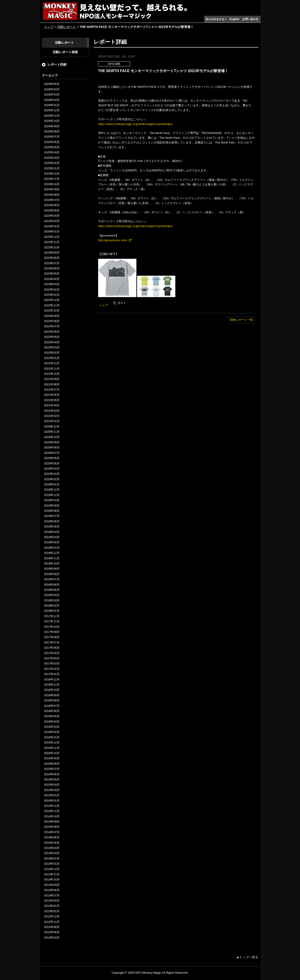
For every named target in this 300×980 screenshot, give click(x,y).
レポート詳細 (57, 64)
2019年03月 (52, 537)
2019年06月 (52, 521)
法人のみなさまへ (216, 19)
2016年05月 (52, 716)
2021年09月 (52, 379)
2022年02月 (52, 353)
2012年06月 (52, 932)
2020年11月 (52, 432)
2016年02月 (52, 732)
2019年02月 (52, 542)
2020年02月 (52, 479)
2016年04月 (52, 722)
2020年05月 (52, 463)
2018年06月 (52, 585)
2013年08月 (52, 890)
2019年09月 (52, 506)
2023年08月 (52, 258)
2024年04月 (52, 216)
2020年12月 (52, 426)
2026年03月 (52, 94)
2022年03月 (52, 347)
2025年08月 (52, 131)
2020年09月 (52, 442)
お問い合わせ (250, 19)
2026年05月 (52, 84)
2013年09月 (52, 885)
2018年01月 (52, 611)
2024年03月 (52, 221)
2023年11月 (52, 242)
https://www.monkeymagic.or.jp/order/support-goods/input (135, 124)
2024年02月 (52, 226)
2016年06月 (52, 711)
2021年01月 (52, 421)
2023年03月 (52, 284)
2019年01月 (52, 548)
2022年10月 (52, 310)
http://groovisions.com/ (113, 240)
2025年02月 (52, 163)
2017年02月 (52, 669)
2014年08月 (52, 827)
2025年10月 (52, 121)
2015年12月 (52, 742)
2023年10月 (52, 247)
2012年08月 (52, 927)
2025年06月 (52, 142)
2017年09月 (52, 632)
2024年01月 (52, 231)
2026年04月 (52, 89)
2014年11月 (52, 811)
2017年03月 (52, 663)
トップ (49, 27)
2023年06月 (52, 268)
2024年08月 (52, 195)
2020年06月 (52, 458)
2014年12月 (52, 806)
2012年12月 (52, 916)
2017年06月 (52, 648)
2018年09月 (52, 569)
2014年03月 (52, 853)
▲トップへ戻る (247, 957)
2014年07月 (52, 832)
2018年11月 (52, 558)
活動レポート (66, 27)
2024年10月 (52, 184)
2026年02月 (52, 100)
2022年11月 (52, 305)
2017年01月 (52, 674)
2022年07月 (52, 326)
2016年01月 (52, 737)
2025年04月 (52, 152)
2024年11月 (52, 179)
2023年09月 (52, 253)
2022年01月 (52, 358)
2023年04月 (52, 279)
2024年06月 (52, 205)
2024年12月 (52, 174)
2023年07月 (52, 263)
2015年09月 (52, 758)
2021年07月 (52, 390)
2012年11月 (52, 922)
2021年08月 (52, 384)
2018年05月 (52, 590)
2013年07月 (52, 895)
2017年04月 (52, 658)
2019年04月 (52, 532)
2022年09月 (52, 316)
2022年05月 (52, 337)
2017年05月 (52, 653)
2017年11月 (52, 621)
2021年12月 (52, 363)
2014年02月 (52, 858)
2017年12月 (52, 616)
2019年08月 (52, 511)
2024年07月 (52, 200)
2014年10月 (52, 816)
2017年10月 (52, 627)
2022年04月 (52, 342)
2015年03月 (52, 790)
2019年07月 (52, 516)
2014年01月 (52, 864)
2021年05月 (52, 400)
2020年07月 (52, 453)
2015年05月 (52, 779)
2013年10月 (52, 879)
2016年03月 (52, 727)
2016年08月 (52, 700)
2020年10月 (52, 437)
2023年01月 (52, 295)
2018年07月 (52, 579)
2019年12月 (52, 490)
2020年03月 (52, 474)
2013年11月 (52, 874)
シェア (104, 305)
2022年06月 (52, 332)
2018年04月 (52, 595)
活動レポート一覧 (241, 320)
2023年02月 (52, 290)
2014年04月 (52, 848)
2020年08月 (52, 447)
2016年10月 (52, 690)
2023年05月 (52, 274)
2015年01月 (52, 801)
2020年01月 (52, 484)
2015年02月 (52, 795)
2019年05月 (52, 526)
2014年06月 (52, 837)
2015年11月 (52, 748)
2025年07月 (52, 137)
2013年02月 (52, 906)
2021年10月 (52, 374)
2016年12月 (52, 679)
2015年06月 (52, 774)
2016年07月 (52, 706)
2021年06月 (52, 395)
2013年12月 (52, 869)
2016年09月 (52, 695)
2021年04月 (52, 405)
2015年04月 (52, 785)
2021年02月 (52, 416)
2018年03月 (52, 600)
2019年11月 (52, 495)
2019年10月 (52, 500)
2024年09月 (52, 189)
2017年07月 (52, 642)
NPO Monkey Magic (148, 973)
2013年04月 (52, 901)
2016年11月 (52, 685)
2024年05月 (52, 210)
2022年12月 (52, 300)
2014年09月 (52, 822)
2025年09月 (52, 126)
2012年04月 (52, 938)
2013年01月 (52, 911)
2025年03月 (52, 158)
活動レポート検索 (65, 52)
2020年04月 (52, 469)
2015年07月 (52, 769)
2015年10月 (52, 753)
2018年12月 (52, 553)
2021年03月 (52, 411)
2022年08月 (52, 321)
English (235, 19)
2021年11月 (52, 369)
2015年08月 (52, 764)
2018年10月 (52, 563)
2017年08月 (52, 637)
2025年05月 (52, 147)
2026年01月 (52, 105)
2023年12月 (52, 237)
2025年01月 (52, 168)
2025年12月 (52, 110)
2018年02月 (52, 606)
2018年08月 (52, 574)
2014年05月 (52, 843)
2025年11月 (52, 116)
